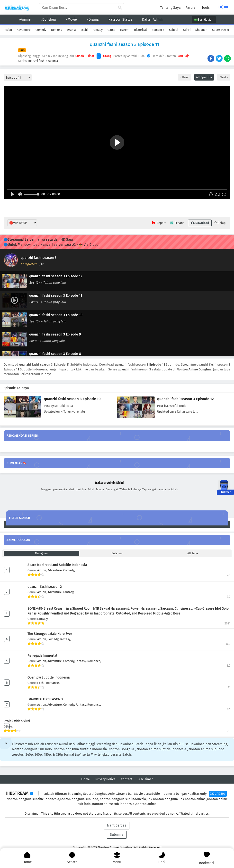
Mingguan (41, 553)
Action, (42, 570)
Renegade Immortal (42, 656)
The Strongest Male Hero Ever (50, 634)
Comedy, (69, 570)
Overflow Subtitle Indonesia (49, 677)
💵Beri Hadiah (204, 20)
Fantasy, (69, 592)
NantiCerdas (117, 825)
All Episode (204, 77)
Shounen (201, 30)
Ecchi (84, 30)
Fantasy (98, 30)
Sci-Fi (187, 30)
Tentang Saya (170, 8)
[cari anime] (120, 8)
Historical (140, 30)
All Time (193, 553)
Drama (71, 30)
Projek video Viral (17, 721)
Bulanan (117, 553)
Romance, (94, 661)
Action (8, 30)
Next (223, 77)
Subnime (117, 835)
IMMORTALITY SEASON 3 (45, 699)
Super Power (221, 30)
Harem (125, 30)
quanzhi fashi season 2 (45, 587)
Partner (191, 8)
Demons (57, 30)
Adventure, (55, 570)
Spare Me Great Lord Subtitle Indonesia (57, 565)
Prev (185, 77)
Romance (158, 30)
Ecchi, (42, 683)
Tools (206, 8)
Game (111, 30)
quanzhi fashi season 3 (43, 61)
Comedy (41, 30)
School (174, 30)
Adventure (24, 30)
